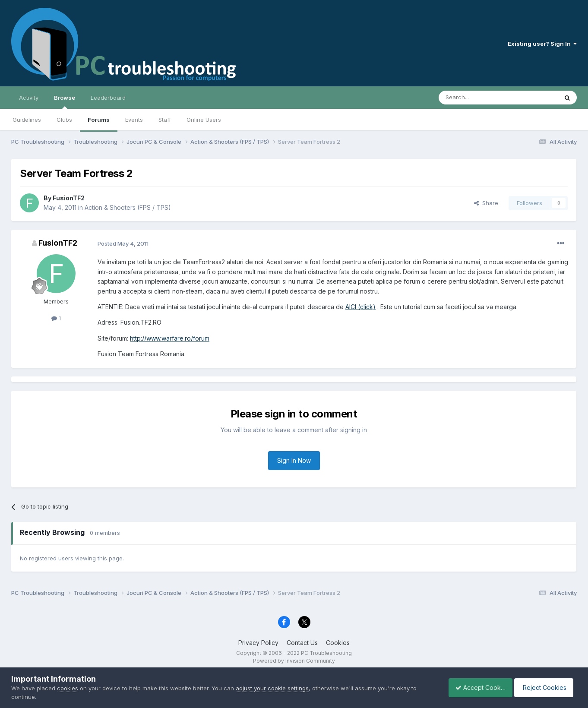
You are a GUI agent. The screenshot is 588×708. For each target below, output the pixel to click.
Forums (99, 120)
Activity (29, 98)
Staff (165, 120)
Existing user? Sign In (542, 44)
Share (486, 203)
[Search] (476, 98)
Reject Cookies (545, 687)
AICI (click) (360, 307)
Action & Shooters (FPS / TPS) (128, 207)
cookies (68, 688)
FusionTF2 (69, 198)
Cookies (338, 643)
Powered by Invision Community (294, 661)
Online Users (204, 120)
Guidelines (27, 120)
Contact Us (302, 643)
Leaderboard (108, 98)
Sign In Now (294, 460)
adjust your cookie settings (272, 688)
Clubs (64, 120)
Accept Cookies (476, 687)
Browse (65, 101)
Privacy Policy (258, 643)
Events (134, 120)
